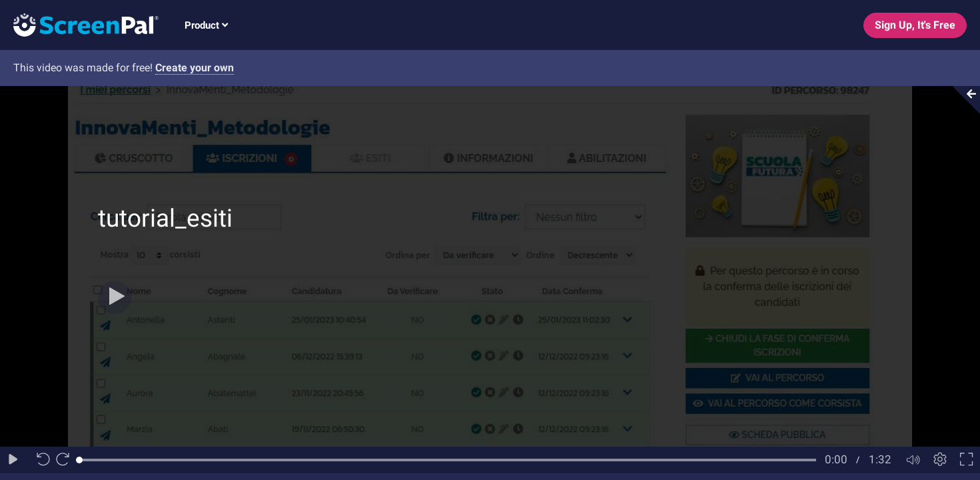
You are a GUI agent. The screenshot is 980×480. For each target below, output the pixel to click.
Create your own (195, 68)
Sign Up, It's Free (915, 25)
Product (206, 25)
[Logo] (79, 24)
